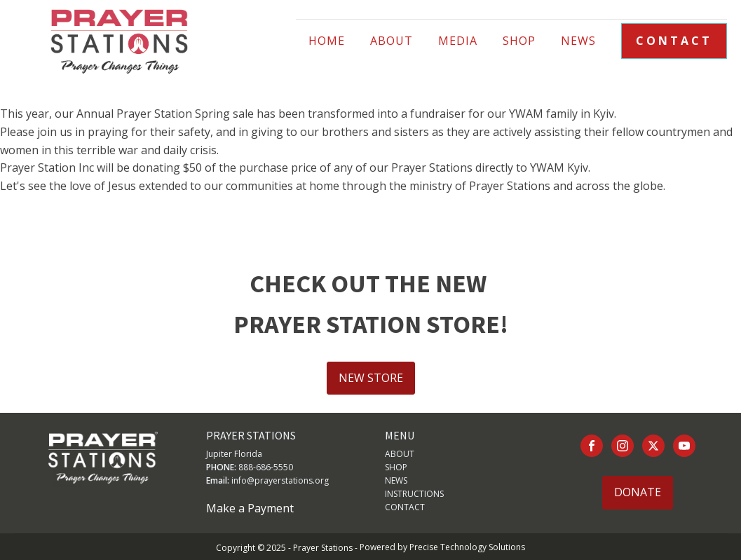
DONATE (638, 492)
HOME (327, 41)
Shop (519, 41)
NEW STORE (371, 378)
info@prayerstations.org (280, 480)
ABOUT (392, 41)
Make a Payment (250, 508)
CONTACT (674, 41)
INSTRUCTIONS (414, 494)
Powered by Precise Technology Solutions (442, 547)
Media (458, 41)
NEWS (578, 41)
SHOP (396, 467)
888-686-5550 (266, 467)
